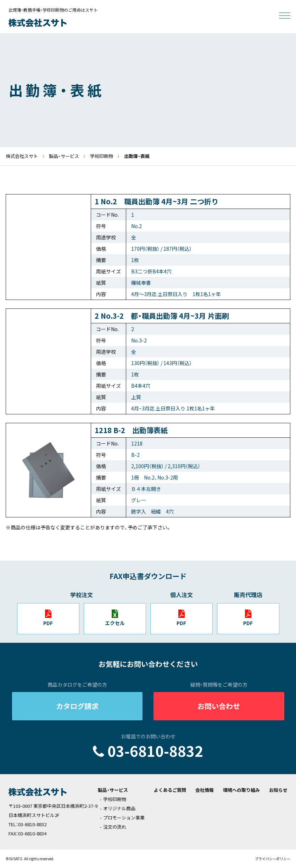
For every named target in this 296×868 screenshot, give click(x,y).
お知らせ (278, 790)
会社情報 (205, 790)
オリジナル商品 (119, 808)
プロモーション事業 (124, 818)
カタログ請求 (77, 706)
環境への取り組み (241, 790)
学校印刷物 (115, 799)
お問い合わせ (219, 706)
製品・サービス (113, 790)
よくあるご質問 (170, 790)
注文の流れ (115, 827)
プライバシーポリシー (273, 859)
